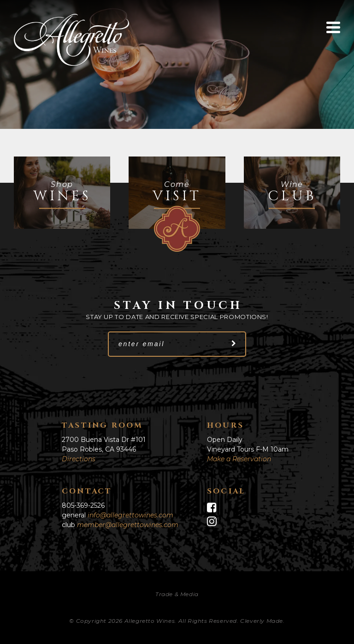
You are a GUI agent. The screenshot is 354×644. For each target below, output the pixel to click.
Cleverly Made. (262, 621)
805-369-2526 (83, 505)
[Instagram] (250, 522)
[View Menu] (333, 27)
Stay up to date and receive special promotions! (177, 317)
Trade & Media (177, 594)
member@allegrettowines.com (128, 525)
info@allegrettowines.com (130, 515)
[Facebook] (250, 508)
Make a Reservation (239, 459)
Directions (79, 459)
